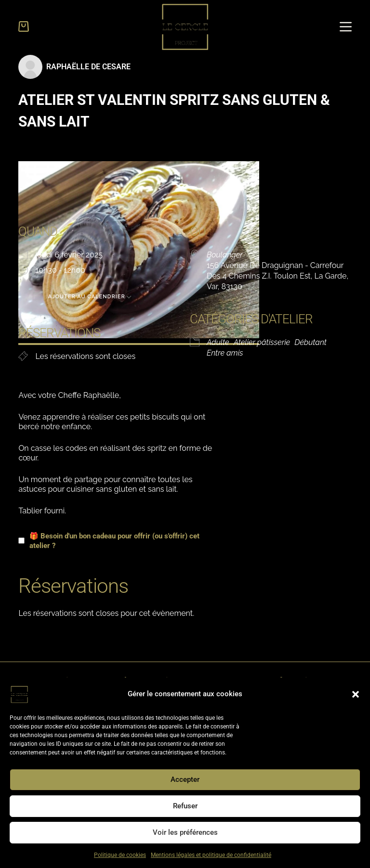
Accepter (185, 779)
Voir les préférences (185, 832)
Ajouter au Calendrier (79, 296)
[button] (356, 694)
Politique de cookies (120, 855)
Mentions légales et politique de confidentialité (211, 855)
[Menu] (346, 27)
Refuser (185, 806)
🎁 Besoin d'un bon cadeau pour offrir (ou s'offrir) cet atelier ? (109, 541)
